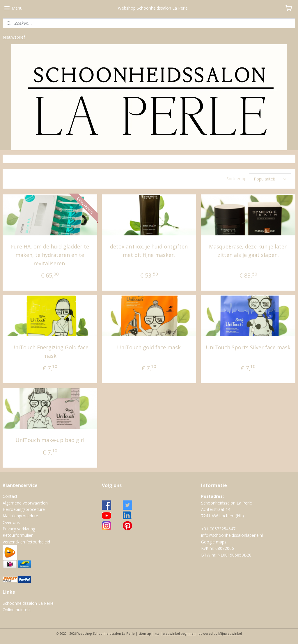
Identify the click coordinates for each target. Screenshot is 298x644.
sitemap (145, 633)
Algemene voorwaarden (25, 503)
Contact (10, 496)
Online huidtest (17, 610)
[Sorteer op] (270, 179)
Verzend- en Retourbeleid (26, 542)
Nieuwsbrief (14, 37)
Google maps (214, 542)
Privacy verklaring (19, 529)
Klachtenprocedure (20, 516)
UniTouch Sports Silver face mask (248, 347)
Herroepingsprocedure (24, 509)
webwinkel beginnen (179, 633)
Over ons (11, 522)
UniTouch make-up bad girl (50, 440)
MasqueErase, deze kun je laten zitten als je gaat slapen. (248, 251)
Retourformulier (18, 535)
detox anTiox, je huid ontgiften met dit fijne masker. (149, 251)
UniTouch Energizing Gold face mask (50, 351)
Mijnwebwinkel (230, 633)
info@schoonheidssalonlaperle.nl (232, 535)
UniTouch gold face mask (149, 347)
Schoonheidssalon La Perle (28, 603)
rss (157, 633)
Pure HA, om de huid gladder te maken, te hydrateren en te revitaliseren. (50, 255)
